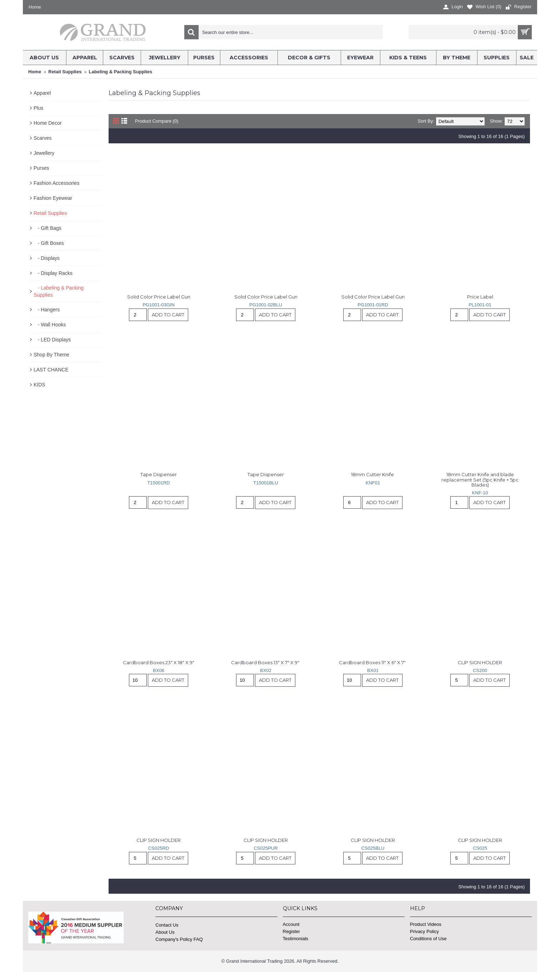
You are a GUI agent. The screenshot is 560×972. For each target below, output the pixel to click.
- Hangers (47, 310)
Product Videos (426, 924)
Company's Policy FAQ (179, 939)
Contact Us (167, 925)
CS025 (480, 848)
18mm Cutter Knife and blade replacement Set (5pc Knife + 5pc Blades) (481, 480)
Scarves (43, 138)
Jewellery (44, 153)
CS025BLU (373, 848)
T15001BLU (266, 483)
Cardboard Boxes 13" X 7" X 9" (266, 662)
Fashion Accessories (56, 183)
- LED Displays (52, 340)
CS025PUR (266, 848)
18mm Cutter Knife (373, 474)
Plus (38, 108)
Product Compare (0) (157, 121)
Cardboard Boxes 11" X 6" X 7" (373, 662)
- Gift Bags (47, 228)
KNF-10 (480, 493)
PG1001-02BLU (266, 305)
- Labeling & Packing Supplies (59, 291)
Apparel (42, 93)
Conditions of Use (428, 939)
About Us (165, 932)
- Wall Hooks (50, 325)
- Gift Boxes (49, 243)
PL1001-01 (480, 305)
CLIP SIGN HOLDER (480, 662)
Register (291, 931)
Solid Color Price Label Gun (159, 297)
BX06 (159, 670)
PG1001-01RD (373, 305)
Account (291, 924)
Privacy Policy (424, 931)
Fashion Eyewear (53, 198)
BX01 (373, 670)
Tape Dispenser (159, 474)
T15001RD (159, 483)
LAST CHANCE (51, 370)
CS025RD (159, 848)
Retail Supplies (50, 213)
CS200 (480, 670)
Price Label (480, 297)
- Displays (47, 258)
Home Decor (48, 123)
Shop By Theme (51, 355)
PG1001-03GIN (159, 305)
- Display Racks (53, 273)
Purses (41, 168)
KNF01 (373, 483)
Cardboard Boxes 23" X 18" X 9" (159, 662)
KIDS (39, 385)
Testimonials (296, 939)
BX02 (266, 670)
